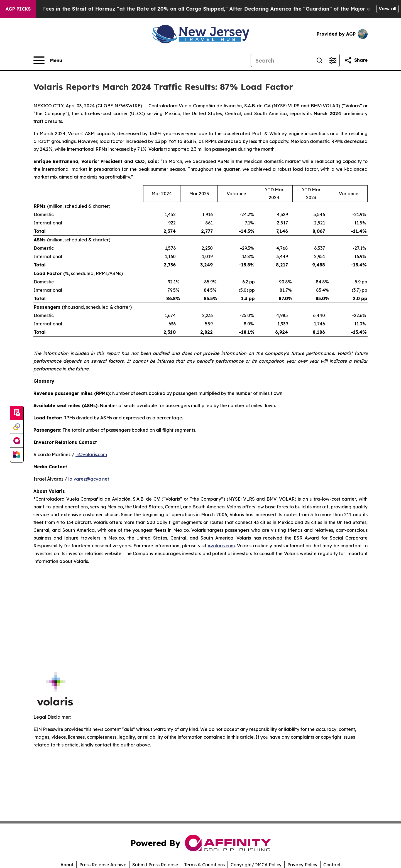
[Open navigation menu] (48, 60)
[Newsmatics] (17, 455)
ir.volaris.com (221, 546)
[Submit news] (17, 413)
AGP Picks (18, 9)
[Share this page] (356, 60)
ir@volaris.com (91, 454)
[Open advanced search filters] (333, 60)
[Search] (282, 60)
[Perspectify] (17, 427)
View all (387, 9)
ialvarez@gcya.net (89, 479)
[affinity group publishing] (17, 441)
